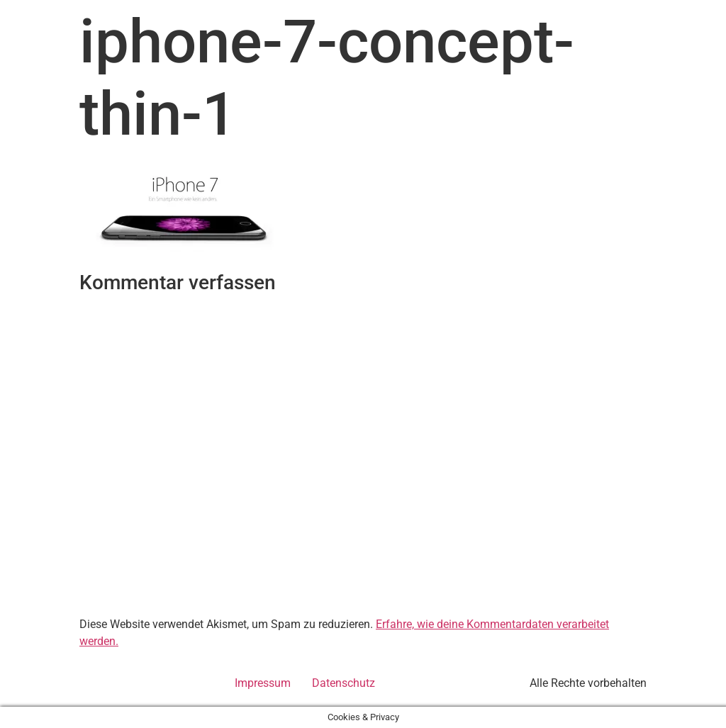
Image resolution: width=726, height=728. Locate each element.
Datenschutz (344, 683)
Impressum (263, 683)
